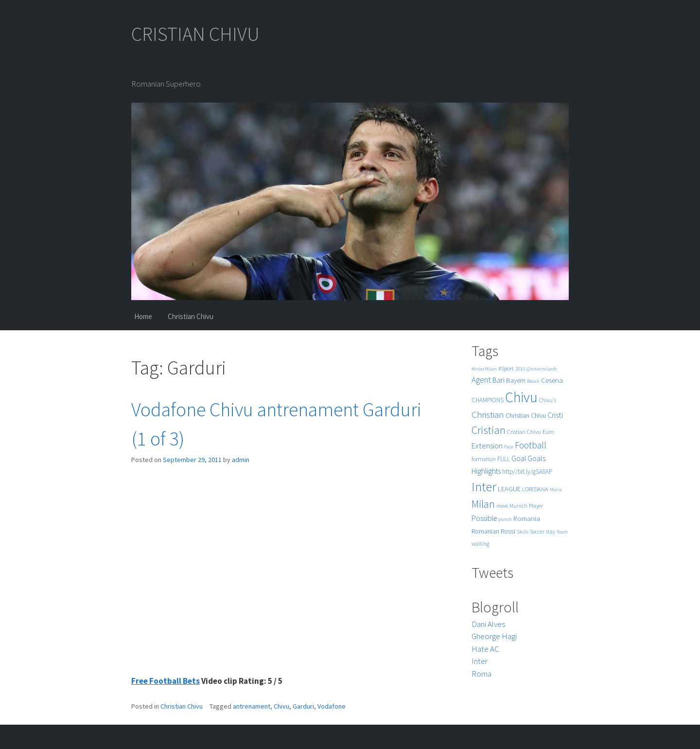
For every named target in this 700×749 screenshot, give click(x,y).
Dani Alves (488, 624)
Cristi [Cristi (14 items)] (555, 415)
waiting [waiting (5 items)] (480, 544)
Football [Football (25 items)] (531, 445)
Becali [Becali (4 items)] (533, 381)
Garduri (303, 706)
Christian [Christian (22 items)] (488, 415)
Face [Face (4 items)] (509, 447)
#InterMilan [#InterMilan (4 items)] (484, 369)
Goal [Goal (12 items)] (519, 458)
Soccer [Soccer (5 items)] (537, 532)
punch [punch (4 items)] (505, 519)
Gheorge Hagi (494, 636)
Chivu (281, 706)
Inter (480, 661)
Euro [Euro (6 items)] (548, 432)
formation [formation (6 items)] (484, 459)
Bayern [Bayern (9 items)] (516, 380)
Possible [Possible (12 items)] (484, 518)
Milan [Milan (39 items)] (483, 504)
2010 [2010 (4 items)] (520, 369)
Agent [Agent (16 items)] (481, 380)
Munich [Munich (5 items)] (518, 506)
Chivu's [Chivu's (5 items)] (548, 400)
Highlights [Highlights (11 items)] (486, 471)
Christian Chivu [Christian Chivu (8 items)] (526, 416)
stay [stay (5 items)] (551, 532)
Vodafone (332, 706)
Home (143, 316)
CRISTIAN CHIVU (195, 34)
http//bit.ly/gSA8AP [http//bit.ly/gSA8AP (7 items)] (527, 472)
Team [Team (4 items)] (562, 532)
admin (241, 460)
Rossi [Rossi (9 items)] (508, 531)
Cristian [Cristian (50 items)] (489, 430)
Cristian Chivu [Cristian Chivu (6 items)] (524, 432)
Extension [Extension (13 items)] (487, 446)
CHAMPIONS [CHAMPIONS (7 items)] (488, 400)
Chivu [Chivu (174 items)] (521, 397)
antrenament (252, 706)
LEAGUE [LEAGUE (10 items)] (509, 489)
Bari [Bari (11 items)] (499, 380)
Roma (481, 674)
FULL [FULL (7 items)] (504, 459)
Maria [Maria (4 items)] (556, 490)
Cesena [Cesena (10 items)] (552, 380)
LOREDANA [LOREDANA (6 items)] (535, 489)
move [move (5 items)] (502, 506)
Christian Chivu (191, 316)
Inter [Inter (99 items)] (484, 487)
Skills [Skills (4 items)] (523, 532)
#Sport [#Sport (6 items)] (506, 368)
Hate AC (485, 649)
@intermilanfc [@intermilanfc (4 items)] (542, 369)
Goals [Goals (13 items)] (536, 458)
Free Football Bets (166, 681)
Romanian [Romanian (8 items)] (485, 531)
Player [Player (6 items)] (536, 506)
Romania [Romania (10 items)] (527, 518)
